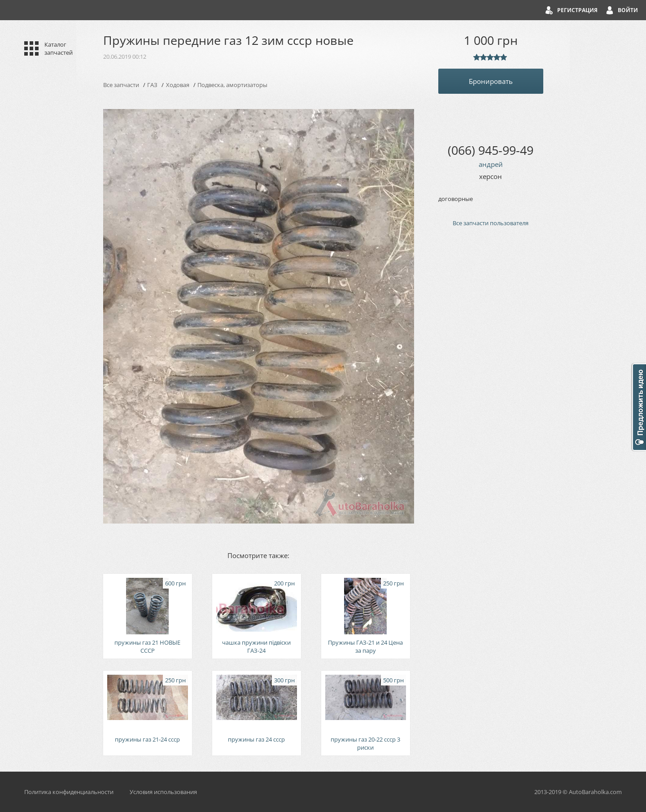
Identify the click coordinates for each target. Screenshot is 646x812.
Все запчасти (121, 85)
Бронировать (491, 81)
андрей (491, 164)
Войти (628, 10)
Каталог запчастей (59, 48)
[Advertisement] (491, 386)
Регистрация (577, 10)
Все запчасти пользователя (491, 223)
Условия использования (163, 792)
